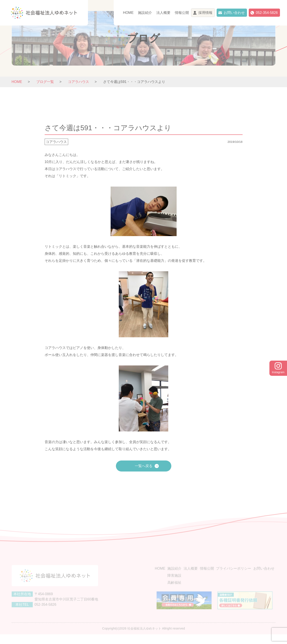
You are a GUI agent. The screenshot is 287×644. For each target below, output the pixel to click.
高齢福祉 (174, 590)
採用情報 (205, 13)
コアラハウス (56, 142)
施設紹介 (145, 13)
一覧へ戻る (144, 466)
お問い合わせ (234, 13)
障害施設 (174, 583)
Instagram (278, 368)
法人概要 (163, 13)
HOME (128, 13)
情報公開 (182, 13)
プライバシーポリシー (234, 575)
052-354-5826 (267, 13)
